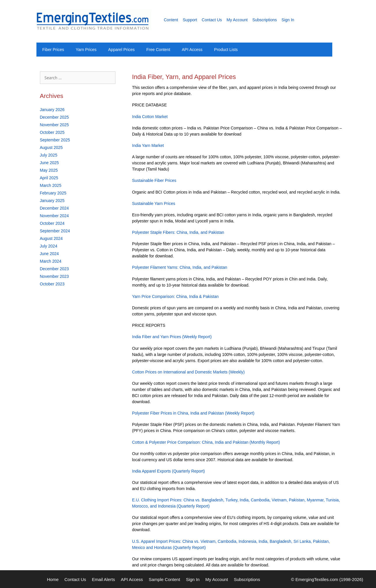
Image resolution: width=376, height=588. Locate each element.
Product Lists (226, 50)
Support (190, 20)
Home (53, 579)
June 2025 (49, 163)
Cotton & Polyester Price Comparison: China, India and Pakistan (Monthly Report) (206, 442)
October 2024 (52, 223)
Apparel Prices (121, 50)
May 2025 (49, 170)
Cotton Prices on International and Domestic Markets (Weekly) (188, 372)
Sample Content (164, 579)
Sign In (288, 20)
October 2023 (52, 284)
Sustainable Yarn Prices (154, 203)
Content (171, 20)
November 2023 (55, 276)
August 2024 (51, 238)
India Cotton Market (150, 117)
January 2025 (52, 201)
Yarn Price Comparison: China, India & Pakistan (175, 296)
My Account (237, 20)
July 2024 (49, 246)
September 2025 (55, 140)
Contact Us (212, 20)
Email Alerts (103, 579)
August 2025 (51, 148)
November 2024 (55, 216)
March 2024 (51, 261)
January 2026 (52, 110)
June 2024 (49, 254)
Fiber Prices (53, 50)
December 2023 (55, 269)
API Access (192, 50)
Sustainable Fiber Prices (154, 180)
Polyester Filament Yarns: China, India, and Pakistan (180, 267)
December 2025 (55, 117)
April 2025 (49, 178)
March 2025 (51, 185)
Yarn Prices (86, 50)
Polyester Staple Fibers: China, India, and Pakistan (178, 232)
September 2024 (55, 231)
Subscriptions (265, 20)
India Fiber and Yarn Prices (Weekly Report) (172, 337)
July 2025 (49, 155)
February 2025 (53, 193)
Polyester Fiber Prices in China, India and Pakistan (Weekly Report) (193, 413)
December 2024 (55, 208)
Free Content (158, 50)
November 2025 (55, 125)
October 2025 (52, 132)
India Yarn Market (148, 145)
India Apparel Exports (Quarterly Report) (168, 471)
